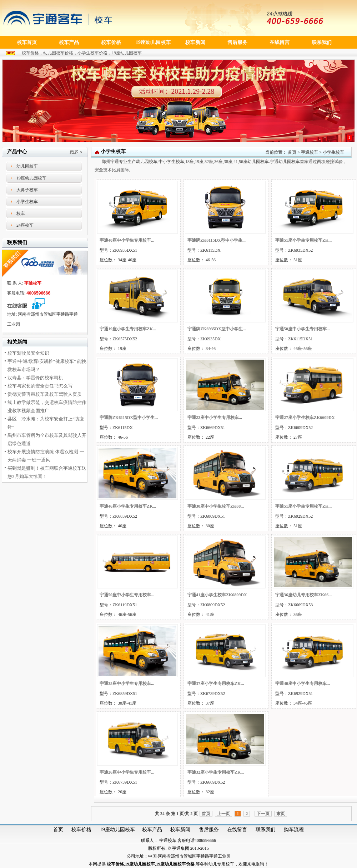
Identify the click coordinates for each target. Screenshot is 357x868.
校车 (21, 213)
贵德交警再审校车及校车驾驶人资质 (45, 394)
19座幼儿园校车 (127, 53)
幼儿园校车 (27, 166)
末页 (281, 814)
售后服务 (209, 830)
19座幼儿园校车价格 (175, 864)
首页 (292, 152)
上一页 (223, 814)
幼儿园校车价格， (60, 53)
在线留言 (237, 830)
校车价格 (81, 830)
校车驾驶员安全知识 (28, 353)
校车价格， (32, 53)
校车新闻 (180, 830)
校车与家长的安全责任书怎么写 (40, 386)
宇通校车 (310, 152)
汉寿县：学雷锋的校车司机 (35, 378)
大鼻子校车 (27, 190)
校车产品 (152, 830)
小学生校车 (27, 202)
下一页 (263, 814)
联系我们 (266, 830)
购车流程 (294, 830)
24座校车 (25, 225)
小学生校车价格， (95, 53)
